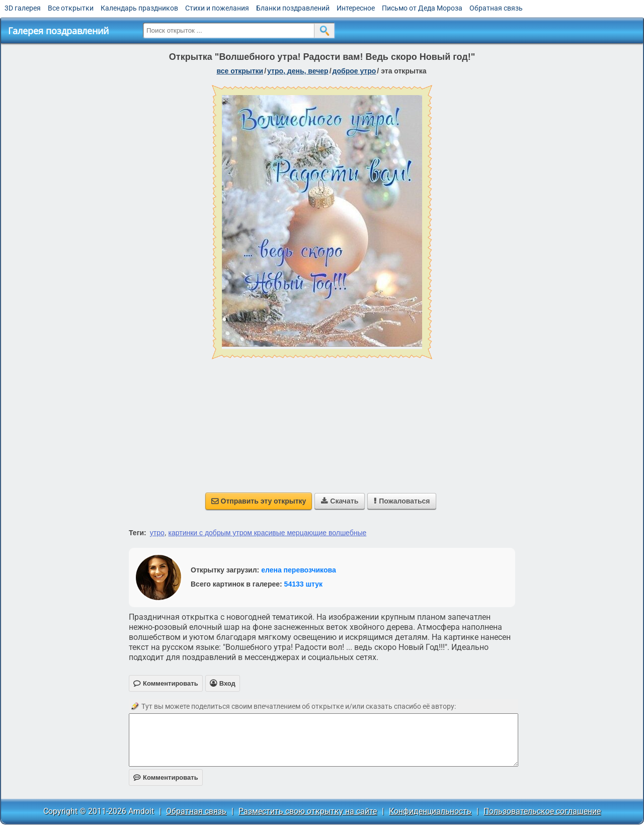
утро (157, 533)
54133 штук (304, 584)
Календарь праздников (139, 8)
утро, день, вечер (298, 71)
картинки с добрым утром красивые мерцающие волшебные (268, 533)
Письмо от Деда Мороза (422, 8)
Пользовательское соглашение (542, 811)
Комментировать (166, 777)
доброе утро (354, 71)
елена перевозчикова (299, 570)
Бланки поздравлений (293, 8)
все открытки (240, 71)
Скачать (340, 501)
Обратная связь (496, 8)
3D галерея (23, 8)
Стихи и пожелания (217, 8)
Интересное (356, 8)
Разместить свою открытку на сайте (308, 811)
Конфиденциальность (430, 811)
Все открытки (71, 8)
